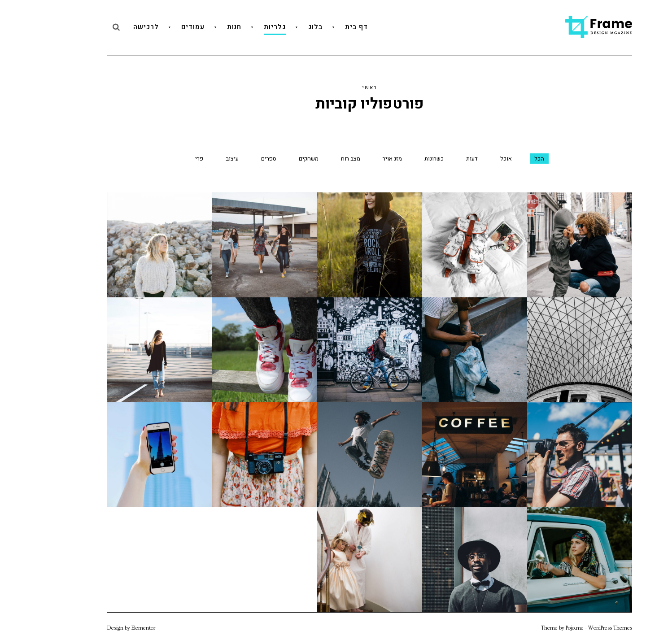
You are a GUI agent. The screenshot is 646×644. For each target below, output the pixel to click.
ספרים (222, 159)
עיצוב (186, 159)
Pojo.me (528, 628)
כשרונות (387, 159)
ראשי (323, 87)
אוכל (459, 159)
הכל (493, 159)
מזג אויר (346, 159)
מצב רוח (304, 159)
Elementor (97, 628)
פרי (153, 159)
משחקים (262, 159)
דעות (425, 159)
